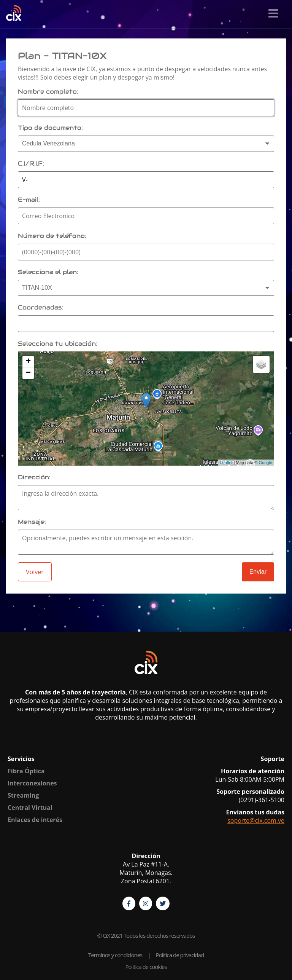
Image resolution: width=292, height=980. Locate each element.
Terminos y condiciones (115, 955)
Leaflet (226, 463)
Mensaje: (32, 522)
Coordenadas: (41, 307)
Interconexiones (32, 783)
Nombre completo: (48, 92)
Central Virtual (30, 808)
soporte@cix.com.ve (256, 820)
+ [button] (28, 362)
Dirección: (34, 477)
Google (266, 463)
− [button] (28, 373)
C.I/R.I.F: (31, 164)
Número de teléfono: (52, 236)
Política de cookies (146, 967)
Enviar (258, 572)
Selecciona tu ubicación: (58, 344)
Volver (35, 572)
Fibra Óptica (26, 771)
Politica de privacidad (180, 955)
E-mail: (29, 200)
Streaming (23, 795)
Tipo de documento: (50, 128)
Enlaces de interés (35, 820)
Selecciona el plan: (48, 272)
